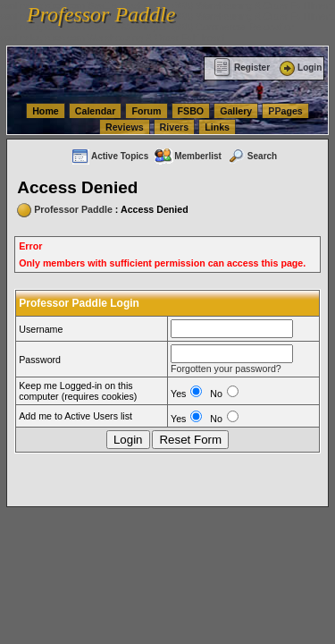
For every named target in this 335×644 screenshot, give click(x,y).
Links (217, 127)
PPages (285, 111)
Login (299, 68)
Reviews (125, 127)
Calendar (96, 111)
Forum (146, 111)
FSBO (191, 111)
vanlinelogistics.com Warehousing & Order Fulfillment (113, 38)
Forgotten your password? (226, 369)
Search (252, 156)
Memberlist (188, 156)
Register (242, 68)
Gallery (236, 111)
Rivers (175, 127)
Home (46, 111)
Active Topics (109, 156)
